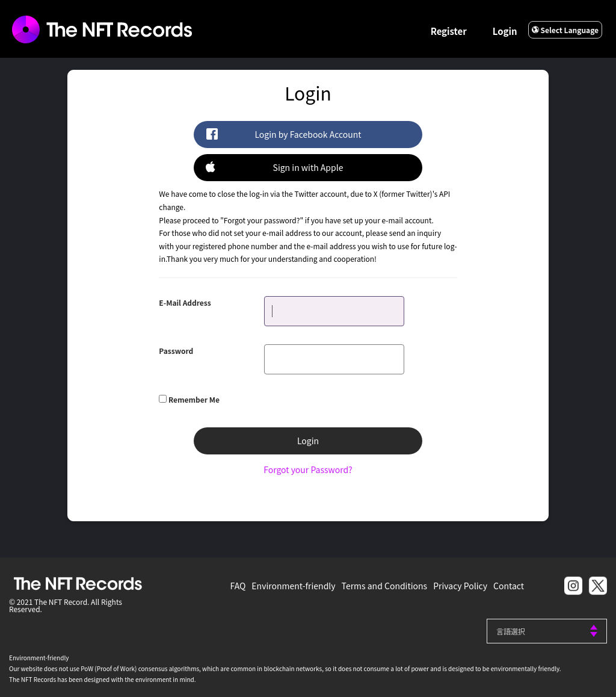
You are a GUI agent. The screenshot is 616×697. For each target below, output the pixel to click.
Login (505, 31)
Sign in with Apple (274, 167)
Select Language (565, 30)
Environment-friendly (293, 586)
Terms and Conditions (385, 586)
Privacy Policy (460, 586)
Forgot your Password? (308, 469)
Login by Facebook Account (284, 134)
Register (449, 31)
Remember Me (194, 399)
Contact (509, 586)
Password (176, 351)
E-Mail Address (185, 302)
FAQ (238, 586)
